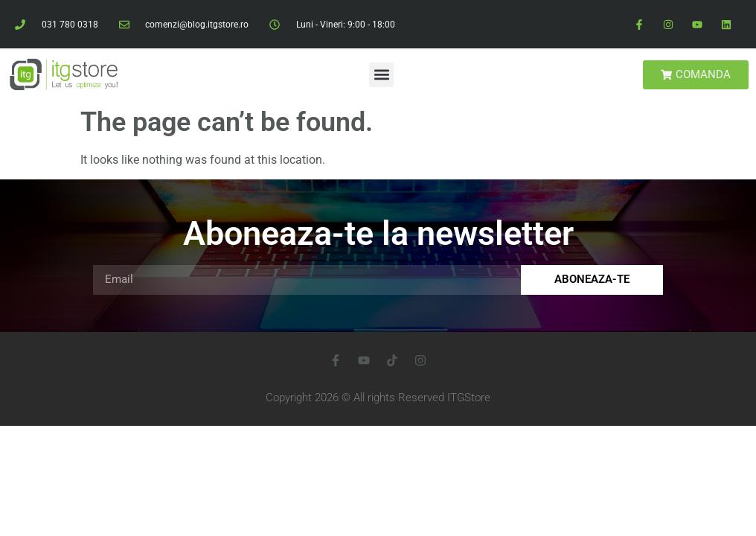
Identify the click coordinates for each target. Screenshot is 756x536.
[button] (381, 75)
